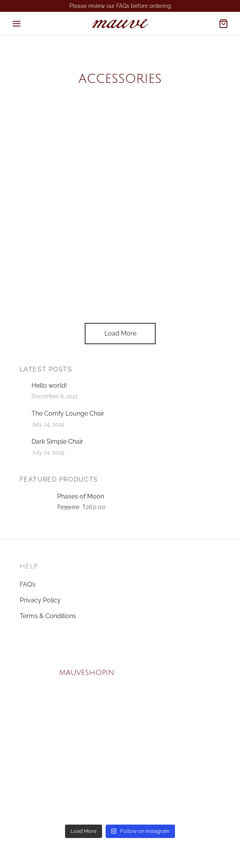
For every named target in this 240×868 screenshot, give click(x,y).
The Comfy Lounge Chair (68, 413)
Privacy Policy (40, 600)
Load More (120, 333)
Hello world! (49, 385)
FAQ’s (28, 584)
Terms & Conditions (48, 616)
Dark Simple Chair (57, 441)
